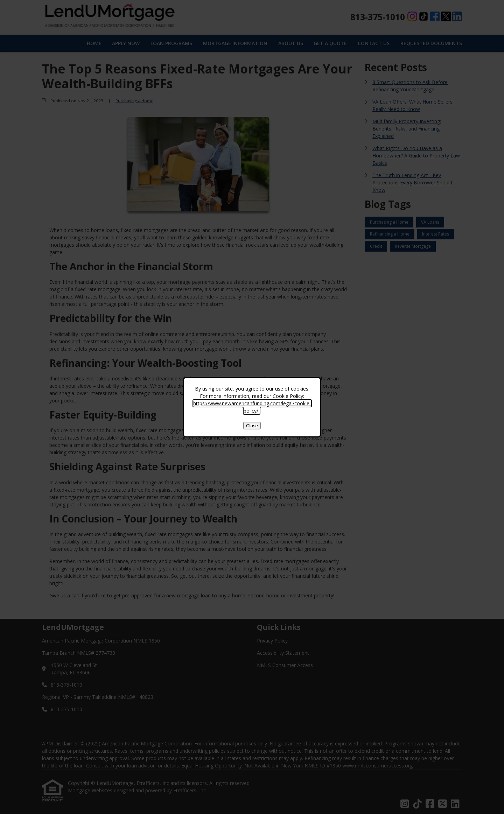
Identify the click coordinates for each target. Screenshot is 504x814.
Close (252, 426)
